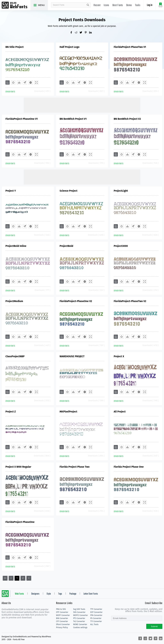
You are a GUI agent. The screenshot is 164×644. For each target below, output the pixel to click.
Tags (60, 594)
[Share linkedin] (92, 33)
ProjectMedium (14, 301)
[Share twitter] (82, 33)
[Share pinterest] (87, 33)
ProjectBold (66, 246)
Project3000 (121, 246)
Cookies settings (80, 627)
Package (73, 594)
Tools (138, 5)
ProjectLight (121, 191)
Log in (150, 5)
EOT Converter (96, 612)
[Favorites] (13, 82)
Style (49, 594)
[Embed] (31, 82)
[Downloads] (19, 82)
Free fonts (16, 5)
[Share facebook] (72, 33)
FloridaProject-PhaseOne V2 (76, 301)
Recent (97, 5)
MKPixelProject (68, 412)
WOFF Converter (63, 615)
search (88, 5)
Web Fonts (19, 594)
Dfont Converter (63, 624)
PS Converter (96, 618)
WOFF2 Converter (81, 615)
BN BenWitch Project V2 (127, 119)
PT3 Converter (79, 618)
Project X (119, 356)
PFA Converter (96, 615)
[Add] (8, 82)
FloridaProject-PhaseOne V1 (22, 119)
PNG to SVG (61, 609)
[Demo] (36, 82)
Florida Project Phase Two (75, 467)
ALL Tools (94, 624)
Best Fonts (118, 5)
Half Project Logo (70, 47)
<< (5, 578)
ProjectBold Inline (16, 246)
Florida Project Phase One (129, 467)
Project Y (11, 191)
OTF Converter (62, 612)
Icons (106, 5)
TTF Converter (96, 609)
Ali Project (120, 412)
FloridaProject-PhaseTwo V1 (130, 47)
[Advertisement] (82, 105)
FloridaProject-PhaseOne (20, 522)
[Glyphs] (25, 82)
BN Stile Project (14, 47)
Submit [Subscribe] (154, 626)
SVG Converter (79, 612)
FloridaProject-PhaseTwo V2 (130, 301)
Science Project (68, 191)
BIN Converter (62, 618)
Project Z (11, 412)
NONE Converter (80, 624)
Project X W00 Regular (18, 467)
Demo (129, 5)
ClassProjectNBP (15, 356)
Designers (35, 594)
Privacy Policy (62, 627)
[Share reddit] (77, 33)
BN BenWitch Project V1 (73, 119)
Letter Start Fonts (91, 594)
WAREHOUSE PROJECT (72, 356)
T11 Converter (96, 621)
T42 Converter (79, 621)
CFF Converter (62, 621)
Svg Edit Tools (79, 609)
